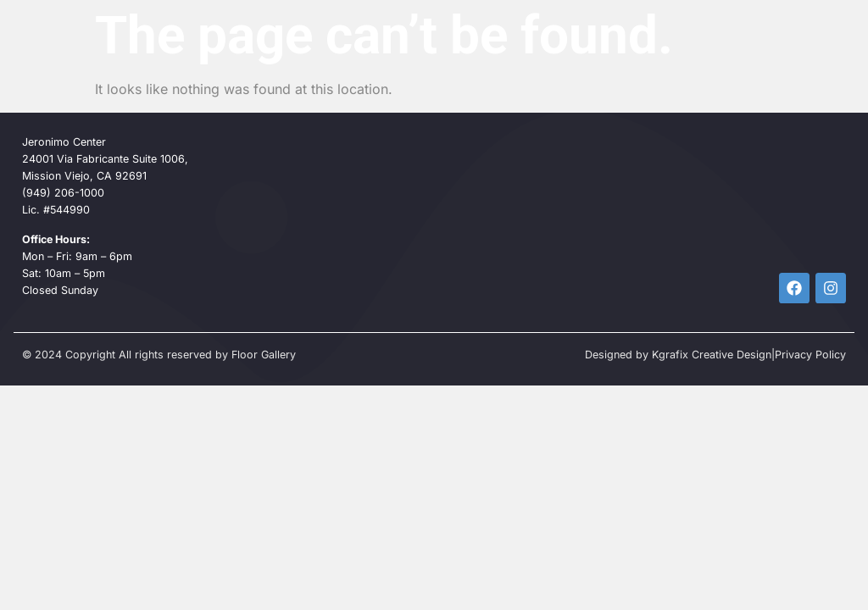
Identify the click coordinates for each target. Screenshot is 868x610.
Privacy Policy (810, 355)
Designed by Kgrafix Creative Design (678, 355)
